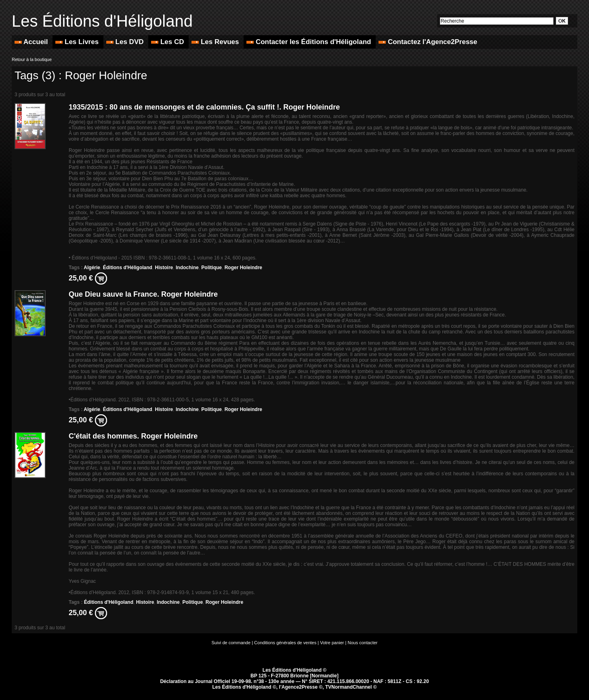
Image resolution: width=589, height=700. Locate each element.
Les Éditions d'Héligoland (102, 21)
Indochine (187, 268)
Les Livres (78, 42)
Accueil (32, 42)
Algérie (92, 268)
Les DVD (126, 42)
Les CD (168, 42)
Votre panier (332, 643)
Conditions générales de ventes (285, 643)
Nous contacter (363, 643)
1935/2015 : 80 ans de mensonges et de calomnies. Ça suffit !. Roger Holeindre (204, 107)
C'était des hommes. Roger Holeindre (133, 436)
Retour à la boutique (32, 59)
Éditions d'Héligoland (128, 268)
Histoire (164, 268)
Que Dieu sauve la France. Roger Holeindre (143, 294)
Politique (211, 268)
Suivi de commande (231, 643)
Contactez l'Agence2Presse (428, 42)
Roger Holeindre (243, 268)
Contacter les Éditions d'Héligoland (310, 42)
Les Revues (216, 42)
